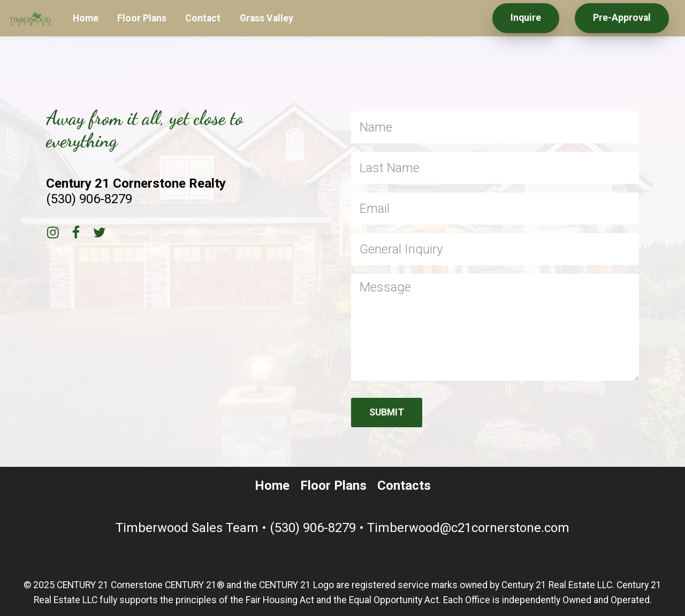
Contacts (404, 486)
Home (86, 18)
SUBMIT (387, 412)
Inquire (526, 18)
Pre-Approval (622, 18)
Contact (203, 18)
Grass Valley (267, 18)
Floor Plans (142, 18)
